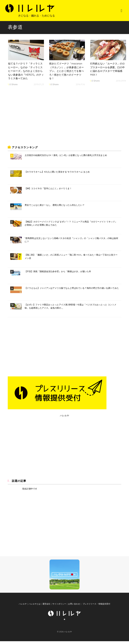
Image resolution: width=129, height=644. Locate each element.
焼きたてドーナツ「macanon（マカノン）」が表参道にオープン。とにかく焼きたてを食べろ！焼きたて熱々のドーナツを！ (66, 71)
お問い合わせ (74, 607)
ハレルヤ (64, 416)
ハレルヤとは (35, 607)
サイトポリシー (59, 607)
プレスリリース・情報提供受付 (96, 607)
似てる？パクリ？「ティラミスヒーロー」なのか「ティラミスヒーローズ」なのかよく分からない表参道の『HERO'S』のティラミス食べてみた (26, 71)
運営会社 (46, 607)
